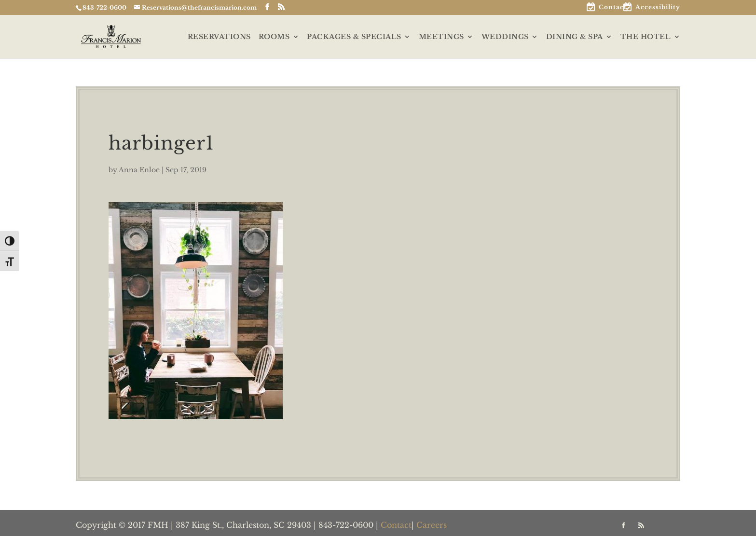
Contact (613, 7)
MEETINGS (441, 37)
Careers (432, 525)
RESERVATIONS (219, 37)
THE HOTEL (646, 37)
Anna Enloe (139, 170)
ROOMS (274, 37)
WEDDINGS (505, 37)
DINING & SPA (575, 37)
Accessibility (658, 7)
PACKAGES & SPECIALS (354, 37)
